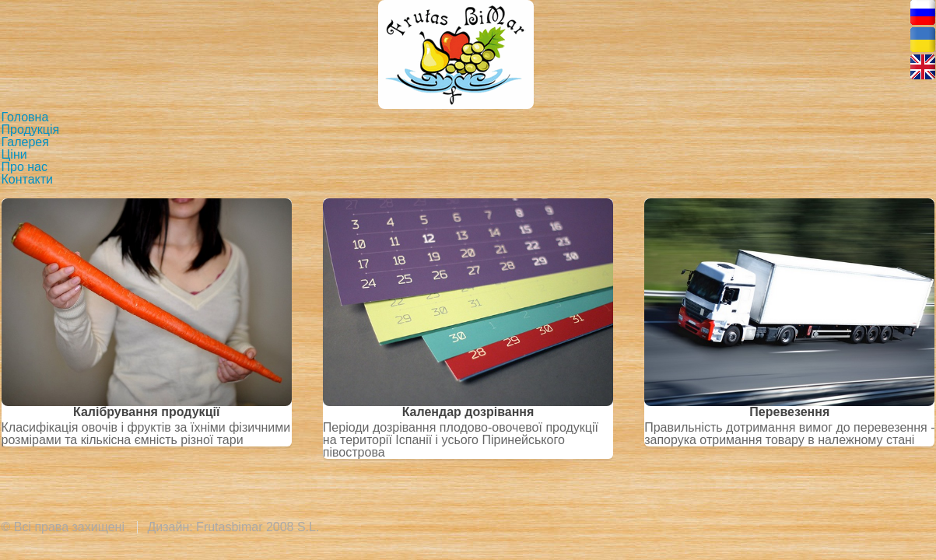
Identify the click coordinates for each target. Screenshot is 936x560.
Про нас (25, 167)
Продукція (31, 129)
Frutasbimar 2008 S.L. (258, 527)
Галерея (25, 142)
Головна (25, 117)
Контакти (28, 179)
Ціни (14, 154)
